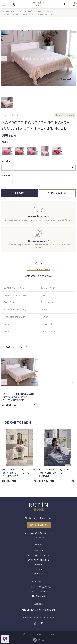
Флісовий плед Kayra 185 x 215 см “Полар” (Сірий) (57, 473)
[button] (73, 461)
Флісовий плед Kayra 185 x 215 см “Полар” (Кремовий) (19, 473)
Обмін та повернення (38, 560)
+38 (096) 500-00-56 (38, 518)
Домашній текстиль (32, 11)
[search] (64, 4)
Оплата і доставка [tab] (38, 276)
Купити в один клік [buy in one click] (57, 193)
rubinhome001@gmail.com (39, 534)
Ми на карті (39, 537)
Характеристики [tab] (38, 270)
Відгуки (39, 569)
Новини (39, 565)
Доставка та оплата (38, 555)
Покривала (50, 11)
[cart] (74, 4)
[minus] (4, 182)
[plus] (21, 182)
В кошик (20, 193)
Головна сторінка (10, 11)
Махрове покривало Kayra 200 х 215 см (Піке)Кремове (18, 397)
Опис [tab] (39, 263)
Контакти (39, 574)
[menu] (4, 4)
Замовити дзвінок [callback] (39, 525)
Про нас (38, 551)
